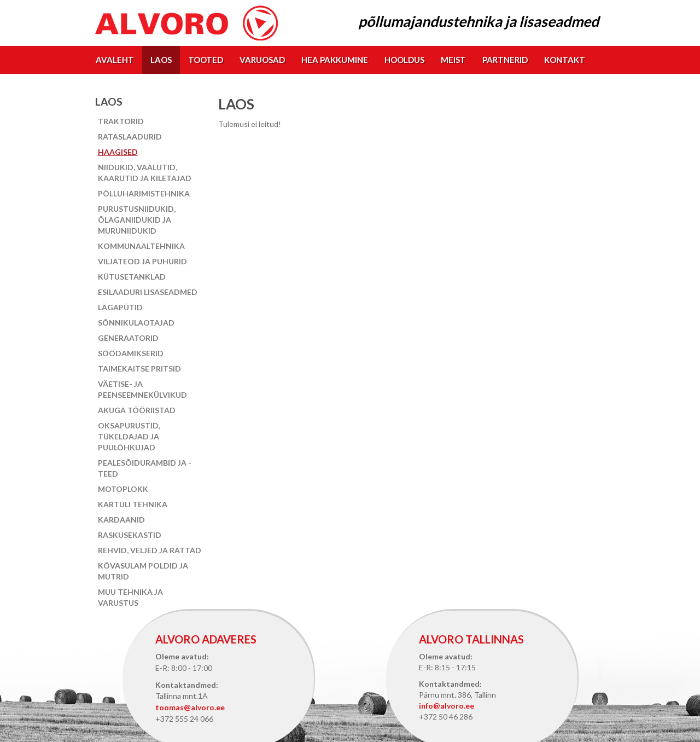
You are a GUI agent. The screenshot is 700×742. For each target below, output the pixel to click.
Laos (161, 60)
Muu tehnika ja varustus (130, 597)
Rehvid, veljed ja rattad (150, 550)
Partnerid (505, 60)
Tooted (206, 60)
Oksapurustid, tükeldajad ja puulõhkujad (129, 436)
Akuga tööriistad (137, 410)
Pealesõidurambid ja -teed (145, 468)
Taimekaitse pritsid (139, 369)
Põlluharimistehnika (144, 193)
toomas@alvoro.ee (190, 707)
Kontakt (565, 60)
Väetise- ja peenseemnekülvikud (142, 389)
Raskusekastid (130, 535)
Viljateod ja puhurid (142, 261)
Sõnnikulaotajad (136, 323)
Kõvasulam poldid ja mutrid (143, 571)
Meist (453, 60)
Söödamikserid (131, 353)
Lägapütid (120, 307)
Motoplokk (123, 489)
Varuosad (262, 60)
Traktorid (121, 121)
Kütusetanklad (132, 277)
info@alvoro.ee (447, 706)
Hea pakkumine (335, 60)
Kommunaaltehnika (141, 246)
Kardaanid (121, 520)
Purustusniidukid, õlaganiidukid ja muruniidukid (137, 220)
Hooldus (404, 60)
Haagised (118, 152)
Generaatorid (128, 338)
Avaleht (115, 60)
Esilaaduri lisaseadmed (148, 292)
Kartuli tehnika (133, 504)
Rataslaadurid (130, 137)
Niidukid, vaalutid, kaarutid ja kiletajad (145, 173)
